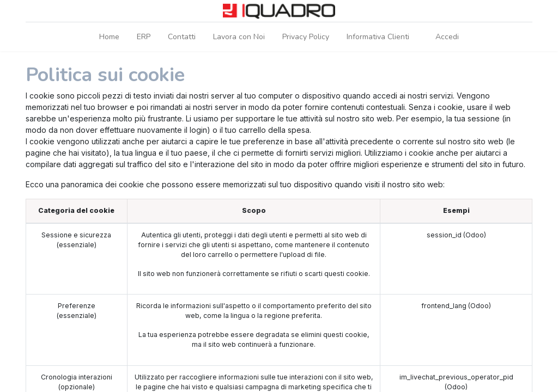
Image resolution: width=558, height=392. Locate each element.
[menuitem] (109, 37)
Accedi (447, 37)
